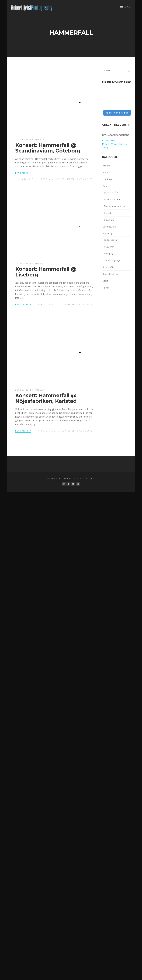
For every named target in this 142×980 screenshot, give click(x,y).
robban (40, 140)
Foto (44, 179)
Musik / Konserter (63, 179)
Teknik (106, 288)
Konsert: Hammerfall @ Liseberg (46, 272)
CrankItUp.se (108, 140)
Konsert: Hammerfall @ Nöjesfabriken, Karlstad (46, 398)
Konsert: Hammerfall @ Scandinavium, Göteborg (48, 148)
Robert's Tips (109, 267)
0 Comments (85, 179)
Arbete (106, 172)
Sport (105, 281)
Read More (23, 173)
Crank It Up (30, 179)
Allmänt (106, 166)
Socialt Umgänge (112, 260)
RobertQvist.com (111, 274)
